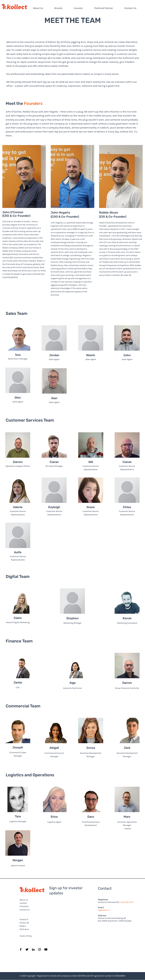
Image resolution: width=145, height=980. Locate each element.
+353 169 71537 (127, 902)
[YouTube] (46, 949)
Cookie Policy (26, 936)
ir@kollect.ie (104, 910)
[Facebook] (21, 949)
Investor (23, 903)
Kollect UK (24, 923)
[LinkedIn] (33, 949)
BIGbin (23, 926)
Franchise (24, 906)
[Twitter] (27, 949)
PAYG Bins (24, 929)
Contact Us (25, 910)
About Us (24, 900)
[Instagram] (40, 949)
